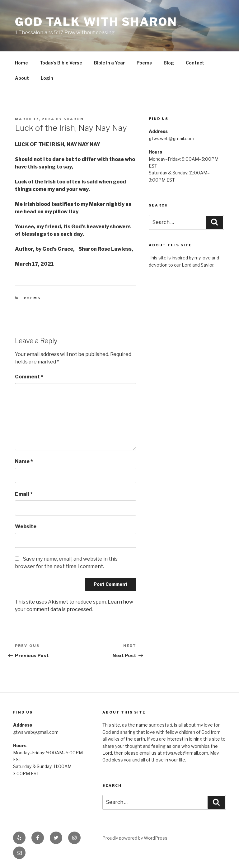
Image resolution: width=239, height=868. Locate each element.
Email (24, 494)
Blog (169, 63)
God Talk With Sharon (96, 22)
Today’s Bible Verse (61, 63)
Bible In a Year (109, 63)
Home (21, 63)
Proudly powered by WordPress (135, 838)
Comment (29, 377)
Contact (195, 63)
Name (24, 461)
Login (47, 78)
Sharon (74, 119)
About (22, 78)
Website (26, 526)
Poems (144, 63)
